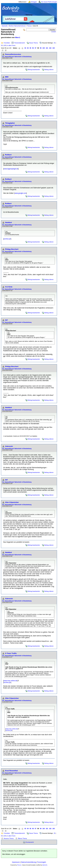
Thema (29, 26)
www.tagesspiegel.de (11, 169)
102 (50, 48)
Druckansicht (30, 842)
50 (2, 45)
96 (33, 48)
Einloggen (34, 2)
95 (30, 48)
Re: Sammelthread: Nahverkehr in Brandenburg (17, 57)
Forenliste (7, 43)
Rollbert (8, 155)
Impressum (16, 862)
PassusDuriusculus (13, 54)
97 (36, 48)
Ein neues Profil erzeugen (49, 2)
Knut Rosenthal (11, 771)
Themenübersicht (19, 43)
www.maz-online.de (10, 681)
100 (5, 45)
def (6, 320)
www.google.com (21, 193)
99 (41, 48)
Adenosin (9, 446)
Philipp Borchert (12, 249)
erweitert (54, 32)
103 (54, 48)
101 (47, 48)
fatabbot (8, 222)
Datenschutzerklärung (28, 862)
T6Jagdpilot (10, 123)
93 (25, 48)
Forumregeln (42, 862)
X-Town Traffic (11, 653)
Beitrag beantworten (34, 70)
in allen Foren (11, 45)
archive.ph (7, 239)
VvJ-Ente (9, 287)
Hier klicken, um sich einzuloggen (14, 854)
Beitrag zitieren (49, 70)
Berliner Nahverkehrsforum (17, 26)
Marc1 (18, 37)
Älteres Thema (22, 838)
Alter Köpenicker (12, 502)
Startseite (5, 26)
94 (28, 48)
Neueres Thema (9, 838)
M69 (7, 77)
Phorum (19, 865)
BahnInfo (45, 865)
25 (55, 43)
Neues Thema (33, 43)
